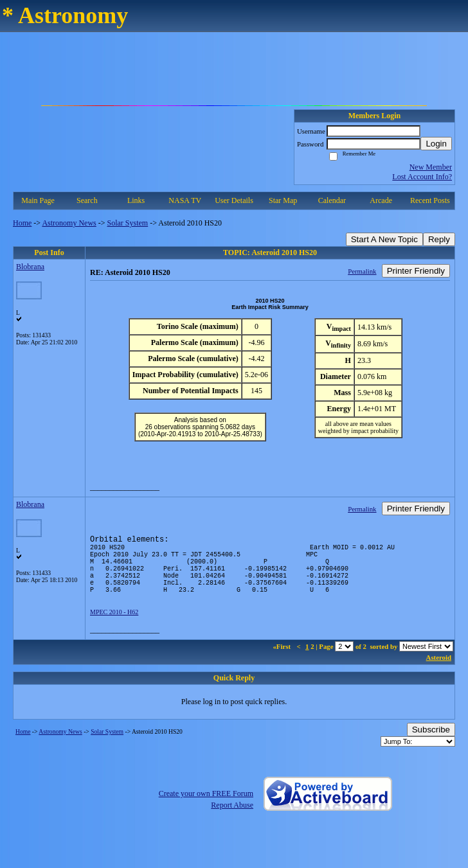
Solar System (128, 223)
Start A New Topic (384, 239)
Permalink (362, 271)
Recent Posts (430, 200)
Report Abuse (232, 820)
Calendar (332, 200)
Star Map (283, 200)
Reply (439, 239)
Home (22, 223)
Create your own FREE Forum (206, 809)
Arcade (381, 200)
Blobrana (30, 267)
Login (436, 144)
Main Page (38, 200)
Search (87, 200)
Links (136, 200)
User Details (234, 200)
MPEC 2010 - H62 (114, 627)
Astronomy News (69, 223)
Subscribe (431, 745)
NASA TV (185, 200)
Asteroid (439, 673)
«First (282, 662)
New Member (431, 167)
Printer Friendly (416, 271)
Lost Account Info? (422, 177)
